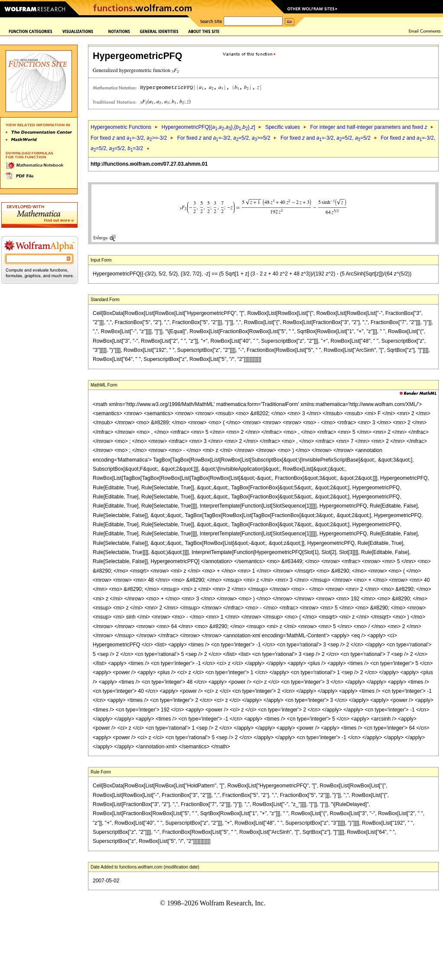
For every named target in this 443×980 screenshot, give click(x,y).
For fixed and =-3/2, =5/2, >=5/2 (224, 138)
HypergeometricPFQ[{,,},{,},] (208, 127)
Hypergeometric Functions (121, 127)
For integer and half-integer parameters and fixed (368, 127)
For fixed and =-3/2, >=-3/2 (129, 138)
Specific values (283, 127)
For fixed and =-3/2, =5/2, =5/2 (326, 138)
